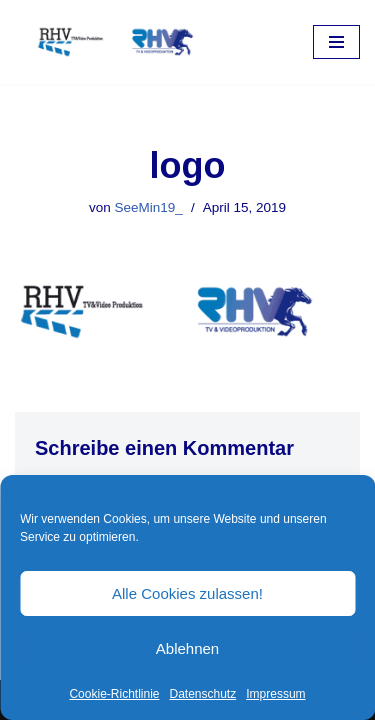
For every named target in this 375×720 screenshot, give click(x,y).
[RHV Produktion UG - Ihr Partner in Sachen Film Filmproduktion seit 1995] (110, 42)
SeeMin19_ (149, 207)
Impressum (275, 694)
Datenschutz (203, 694)
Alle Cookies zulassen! (187, 593)
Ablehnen (187, 648)
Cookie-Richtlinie (114, 694)
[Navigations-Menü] (336, 42)
